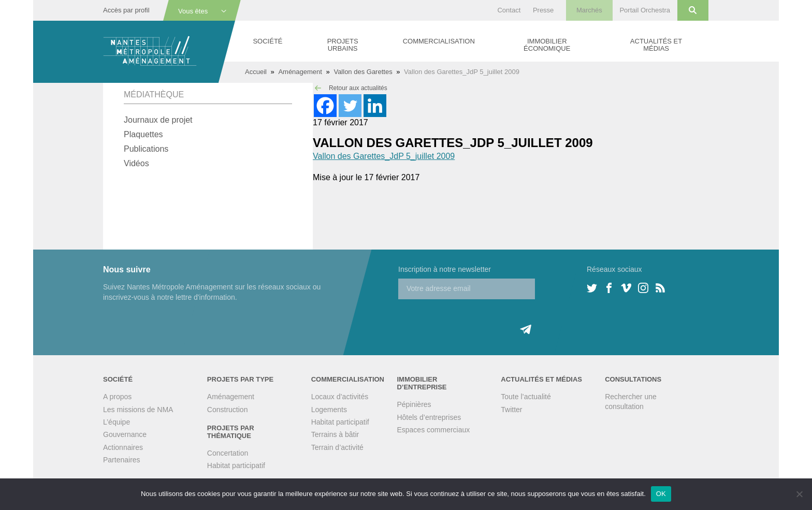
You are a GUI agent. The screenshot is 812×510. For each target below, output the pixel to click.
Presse (543, 10)
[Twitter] (350, 106)
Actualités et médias (656, 45)
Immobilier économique (547, 45)
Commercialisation (439, 41)
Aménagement (300, 72)
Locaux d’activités (340, 397)
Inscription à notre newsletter (445, 269)
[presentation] (477, 319)
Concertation (228, 453)
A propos (117, 397)
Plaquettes (143, 134)
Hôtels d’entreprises (429, 417)
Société (267, 41)
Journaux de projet (158, 120)
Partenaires (122, 460)
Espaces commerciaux (433, 430)
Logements (329, 410)
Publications (146, 149)
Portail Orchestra (645, 10)
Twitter (511, 410)
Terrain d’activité (337, 447)
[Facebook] (325, 106)
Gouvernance (125, 434)
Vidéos (136, 163)
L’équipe (117, 422)
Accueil (256, 72)
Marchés (589, 10)
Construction (228, 410)
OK (661, 494)
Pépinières (414, 404)
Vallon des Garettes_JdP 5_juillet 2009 (384, 156)
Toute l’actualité (526, 397)
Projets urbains (343, 45)
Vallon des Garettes (363, 72)
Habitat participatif (236, 465)
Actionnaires (123, 447)
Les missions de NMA (138, 410)
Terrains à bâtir (335, 434)
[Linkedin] (375, 106)
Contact (509, 10)
